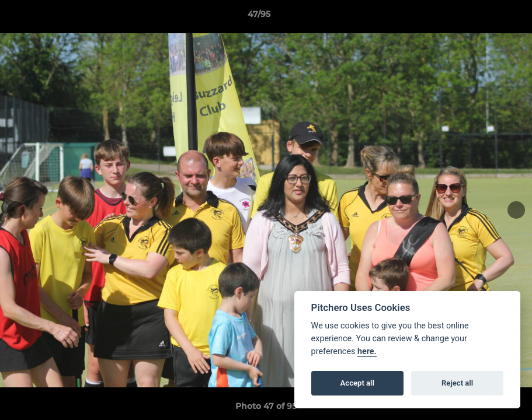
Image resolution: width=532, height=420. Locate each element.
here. (367, 351)
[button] (483, 17)
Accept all (357, 383)
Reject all (457, 383)
